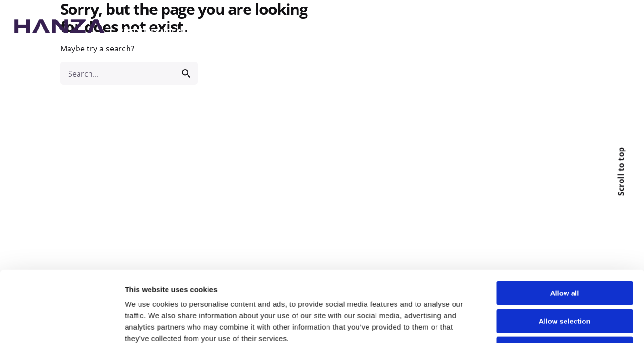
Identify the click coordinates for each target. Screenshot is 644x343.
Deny (565, 271)
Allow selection (564, 243)
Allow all (565, 215)
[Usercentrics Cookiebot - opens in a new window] (62, 313)
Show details (501, 313)
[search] (186, 73)
